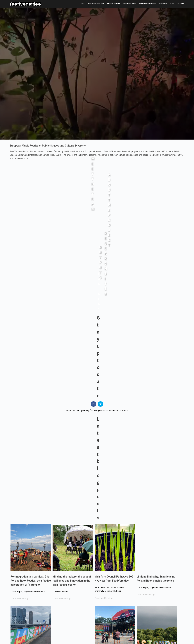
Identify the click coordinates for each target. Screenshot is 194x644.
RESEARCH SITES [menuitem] (129, 4)
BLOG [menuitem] (172, 4)
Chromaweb (179, 639)
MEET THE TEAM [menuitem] (113, 4)
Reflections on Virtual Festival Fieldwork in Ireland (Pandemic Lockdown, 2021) (71, 445)
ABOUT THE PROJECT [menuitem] (96, 4)
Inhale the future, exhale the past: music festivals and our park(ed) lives (154, 527)
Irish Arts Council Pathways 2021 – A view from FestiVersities (115, 362)
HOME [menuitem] (82, 4)
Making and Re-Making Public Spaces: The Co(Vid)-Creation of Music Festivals (30, 609)
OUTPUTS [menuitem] (163, 4)
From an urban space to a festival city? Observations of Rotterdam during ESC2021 (31, 445)
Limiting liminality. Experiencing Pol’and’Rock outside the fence (156, 362)
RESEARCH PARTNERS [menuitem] (148, 4)
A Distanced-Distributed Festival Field (72, 525)
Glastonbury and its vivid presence (151, 443)
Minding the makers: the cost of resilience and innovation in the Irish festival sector (72, 364)
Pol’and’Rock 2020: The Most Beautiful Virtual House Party (28, 525)
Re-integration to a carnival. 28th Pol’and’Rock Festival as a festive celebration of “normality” (31, 364)
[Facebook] (11, 638)
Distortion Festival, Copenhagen (114, 523)
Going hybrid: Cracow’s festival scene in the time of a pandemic (114, 443)
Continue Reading (19, 381)
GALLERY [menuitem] (181, 4)
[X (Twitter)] (15, 638)
